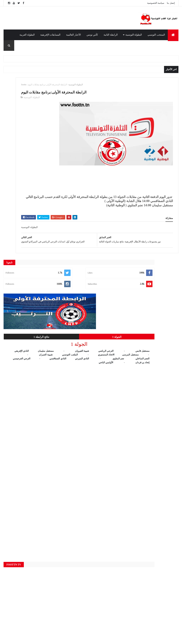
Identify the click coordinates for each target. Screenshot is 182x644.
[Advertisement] (79, 18)
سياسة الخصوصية (156, 3)
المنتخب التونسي (156, 35)
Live (66, 568)
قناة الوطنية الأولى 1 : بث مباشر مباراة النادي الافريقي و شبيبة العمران (139, 592)
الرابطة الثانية (111, 35)
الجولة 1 (44, 177)
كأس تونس (92, 35)
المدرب (172, 45)
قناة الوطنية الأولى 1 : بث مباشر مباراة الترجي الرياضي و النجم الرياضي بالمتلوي (139, 606)
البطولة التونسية (134, 35)
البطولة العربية (27, 35)
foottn (72, 85)
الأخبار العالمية (73, 35)
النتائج (66, 610)
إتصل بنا (171, 3)
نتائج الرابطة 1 (17, 177)
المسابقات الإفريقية (50, 35)
